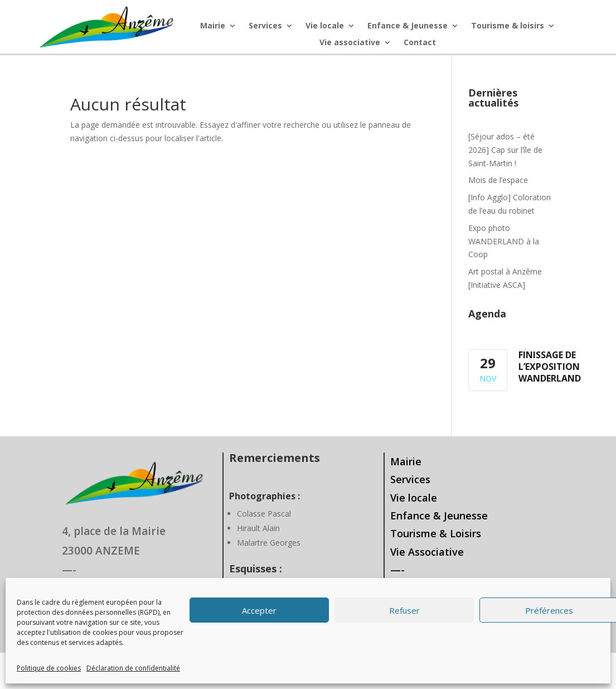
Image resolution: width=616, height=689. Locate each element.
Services (265, 26)
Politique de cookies (49, 668)
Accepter (259, 610)
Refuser (404, 610)
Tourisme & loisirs (508, 26)
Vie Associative (427, 552)
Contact (420, 43)
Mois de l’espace (498, 180)
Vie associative (350, 43)
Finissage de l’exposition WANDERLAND (550, 367)
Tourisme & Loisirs (436, 533)
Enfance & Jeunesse (408, 26)
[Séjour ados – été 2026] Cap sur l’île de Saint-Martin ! (505, 150)
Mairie (213, 26)
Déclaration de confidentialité (133, 668)
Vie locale (325, 26)
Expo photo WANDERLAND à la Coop (504, 241)
